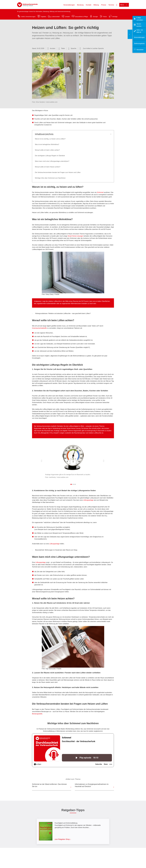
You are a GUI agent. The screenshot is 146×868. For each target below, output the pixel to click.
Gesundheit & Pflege (81, 17)
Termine (111, 5)
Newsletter (140, 50)
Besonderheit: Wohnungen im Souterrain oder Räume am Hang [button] (55, 550)
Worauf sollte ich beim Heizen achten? (48, 167)
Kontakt (89, 5)
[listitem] (73, 460)
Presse (104, 5)
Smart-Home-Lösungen (75, 236)
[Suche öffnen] (117, 5)
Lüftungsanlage (88, 500)
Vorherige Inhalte (42, 461)
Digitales (44, 17)
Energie (95, 17)
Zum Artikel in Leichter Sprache (93, 48)
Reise (105, 17)
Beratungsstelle (37, 714)
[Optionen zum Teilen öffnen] (62, 48)
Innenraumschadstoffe (39, 328)
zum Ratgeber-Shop (62, 839)
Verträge (115, 17)
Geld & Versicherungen (28, 17)
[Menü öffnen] (124, 5)
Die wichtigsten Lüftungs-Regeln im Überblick (50, 156)
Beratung (80, 5)
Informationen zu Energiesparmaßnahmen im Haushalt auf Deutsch (92, 785)
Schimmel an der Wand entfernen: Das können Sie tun (49, 785)
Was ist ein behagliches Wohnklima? (47, 144)
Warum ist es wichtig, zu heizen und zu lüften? (50, 139)
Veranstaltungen (69, 5)
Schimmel (100, 192)
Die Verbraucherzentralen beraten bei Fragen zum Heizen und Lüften (58, 172)
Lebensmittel (56, 17)
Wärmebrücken (76, 303)
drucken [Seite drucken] (53, 48)
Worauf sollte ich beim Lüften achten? (47, 150)
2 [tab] (73, 484)
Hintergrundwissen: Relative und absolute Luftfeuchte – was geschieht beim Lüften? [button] (61, 314)
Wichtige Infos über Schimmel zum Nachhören (50, 178)
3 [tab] (75, 484)
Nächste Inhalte (104, 461)
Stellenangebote (139, 43)
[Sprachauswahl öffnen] (72, 48)
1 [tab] (71, 484)
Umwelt (67, 17)
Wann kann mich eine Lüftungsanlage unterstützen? (52, 161)
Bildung (96, 5)
